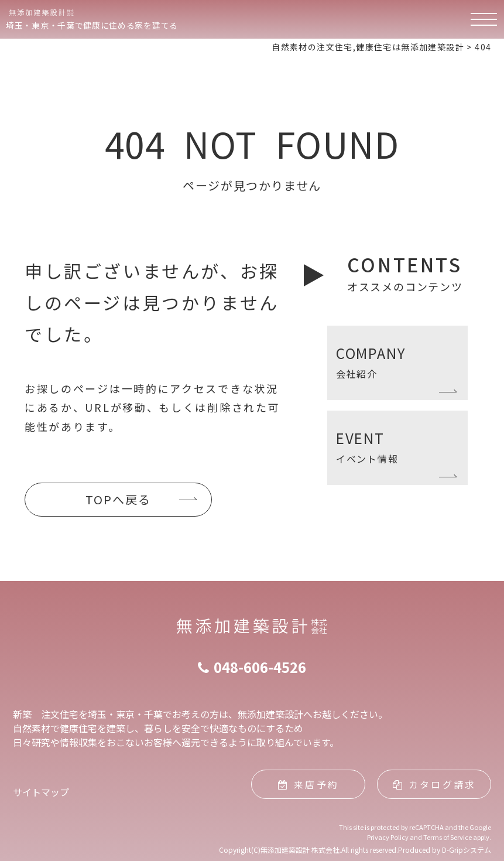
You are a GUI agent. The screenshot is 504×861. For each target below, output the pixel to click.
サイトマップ (41, 792)
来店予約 (308, 784)
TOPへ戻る (118, 499)
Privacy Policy (388, 837)
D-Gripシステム (467, 850)
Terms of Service (448, 837)
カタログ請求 (434, 784)
